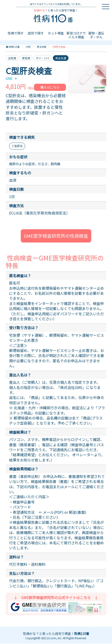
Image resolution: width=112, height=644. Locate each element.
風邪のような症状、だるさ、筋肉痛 (38, 164)
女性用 (12, 58)
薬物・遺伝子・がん (96, 35)
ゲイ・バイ (43, 58)
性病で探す (16, 33)
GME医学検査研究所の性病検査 (56, 236)
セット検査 (56, 33)
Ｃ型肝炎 (17, 146)
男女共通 (42, 47)
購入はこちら (50, 87)
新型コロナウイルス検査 (76, 35)
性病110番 (14, 47)
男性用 (26, 58)
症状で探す (36, 33)
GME (28, 47)
